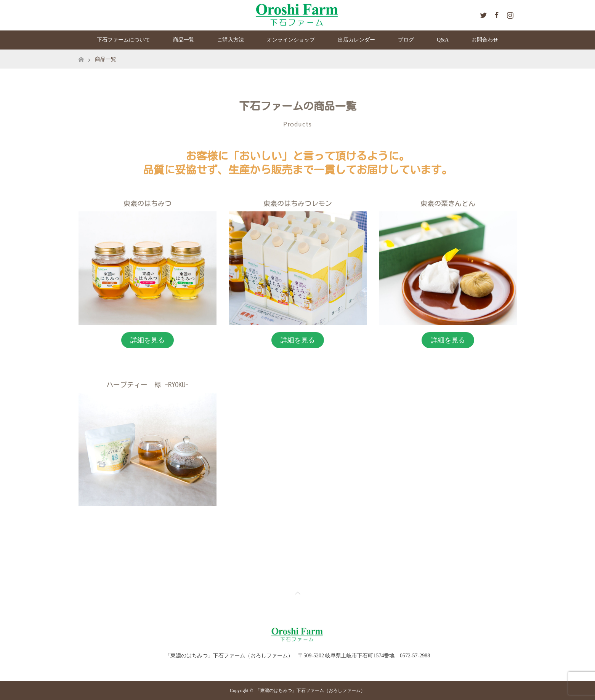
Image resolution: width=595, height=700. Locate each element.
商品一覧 (184, 40)
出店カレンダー (356, 40)
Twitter (483, 14)
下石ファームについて (123, 40)
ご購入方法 (231, 40)
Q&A (443, 40)
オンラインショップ (291, 40)
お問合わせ (485, 40)
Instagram (509, 14)
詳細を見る (148, 340)
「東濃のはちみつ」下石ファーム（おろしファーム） (310, 690)
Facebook (496, 14)
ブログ (406, 40)
